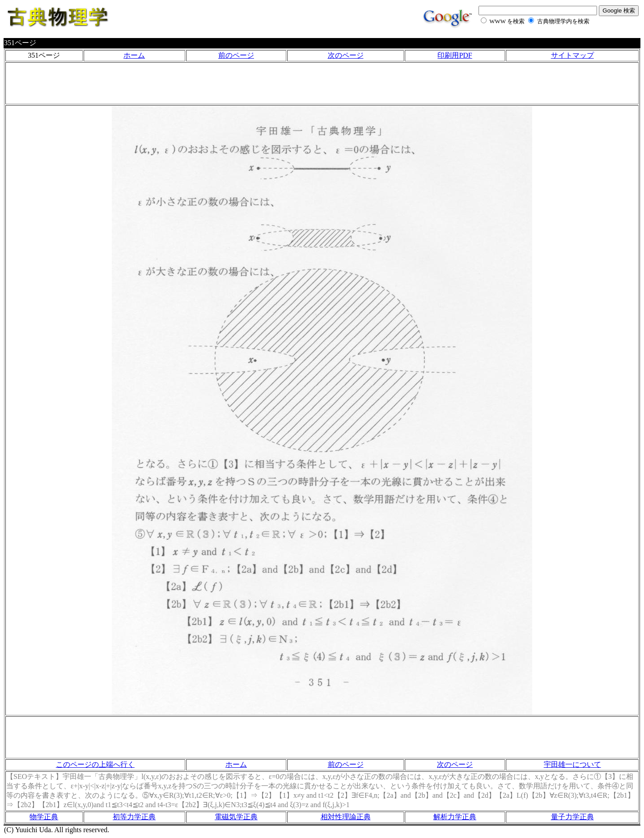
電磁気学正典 (236, 817)
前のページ (236, 55)
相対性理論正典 (346, 817)
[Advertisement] (322, 83)
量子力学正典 (572, 817)
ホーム (134, 55)
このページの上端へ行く (95, 764)
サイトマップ (572, 55)
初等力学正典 (134, 817)
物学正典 (44, 817)
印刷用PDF (455, 55)
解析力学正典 (455, 817)
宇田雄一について (572, 764)
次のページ (346, 55)
